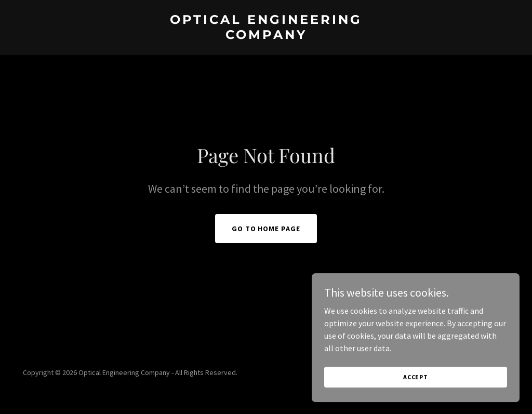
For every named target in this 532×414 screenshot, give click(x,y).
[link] (266, 36)
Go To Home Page (266, 229)
